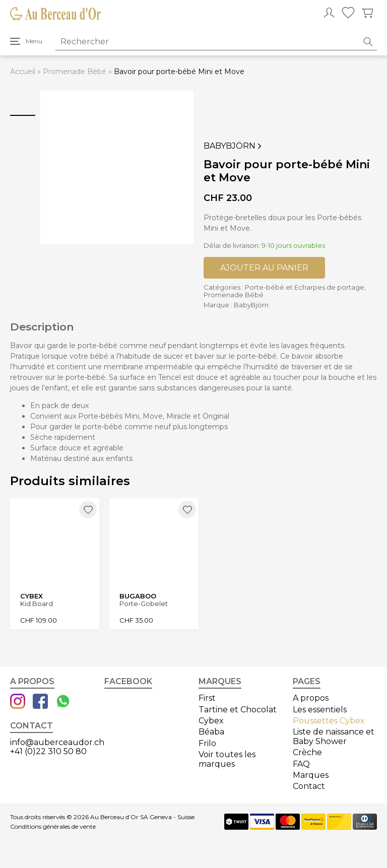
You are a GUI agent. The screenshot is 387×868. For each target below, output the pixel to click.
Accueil (23, 72)
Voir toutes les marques (227, 759)
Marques (311, 775)
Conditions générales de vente (53, 827)
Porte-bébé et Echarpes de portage (305, 287)
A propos (311, 698)
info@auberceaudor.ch (57, 742)
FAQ (301, 764)
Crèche (307, 752)
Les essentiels (320, 710)
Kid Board (37, 604)
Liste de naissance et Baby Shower (334, 736)
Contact (309, 786)
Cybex (211, 721)
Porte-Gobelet (144, 604)
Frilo (207, 743)
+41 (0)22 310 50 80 (48, 751)
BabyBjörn (234, 146)
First (207, 698)
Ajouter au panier (264, 268)
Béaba (211, 732)
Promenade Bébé (75, 72)
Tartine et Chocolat (238, 710)
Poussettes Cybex (329, 721)
